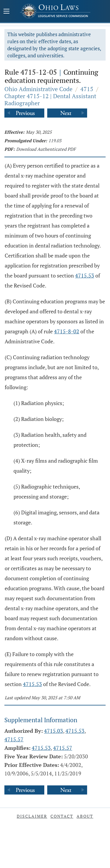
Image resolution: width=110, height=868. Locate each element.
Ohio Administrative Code (38, 89)
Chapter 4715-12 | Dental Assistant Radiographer (50, 99)
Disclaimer (32, 816)
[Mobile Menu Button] (6, 12)
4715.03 (54, 731)
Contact (62, 816)
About (85, 816)
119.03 (55, 141)
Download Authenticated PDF (46, 149)
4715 (87, 89)
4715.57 (14, 739)
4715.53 (85, 275)
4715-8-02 (67, 331)
